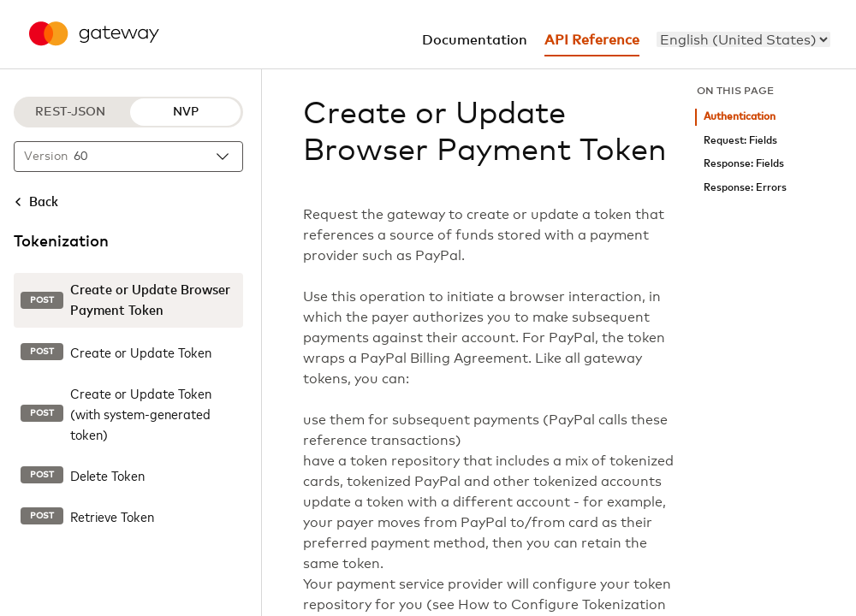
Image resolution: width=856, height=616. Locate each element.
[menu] (743, 39)
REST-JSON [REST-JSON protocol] (70, 112)
